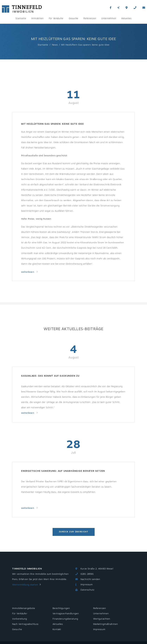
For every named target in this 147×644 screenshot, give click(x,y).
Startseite (21, 18)
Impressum (87, 585)
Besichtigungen (61, 608)
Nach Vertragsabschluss (25, 624)
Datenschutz (87, 590)
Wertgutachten (102, 619)
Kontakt (57, 629)
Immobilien (37, 18)
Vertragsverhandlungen (66, 614)
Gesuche (73, 18)
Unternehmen (109, 18)
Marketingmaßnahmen (106, 624)
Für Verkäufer (56, 18)
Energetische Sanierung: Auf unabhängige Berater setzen (63, 471)
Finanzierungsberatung (65, 619)
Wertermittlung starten (25, 585)
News (55, 45)
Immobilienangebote (24, 608)
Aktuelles (126, 18)
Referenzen (90, 18)
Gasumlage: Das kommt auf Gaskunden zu (50, 376)
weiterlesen (28, 272)
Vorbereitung (20, 619)
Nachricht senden (90, 579)
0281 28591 (87, 574)
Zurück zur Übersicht (74, 532)
